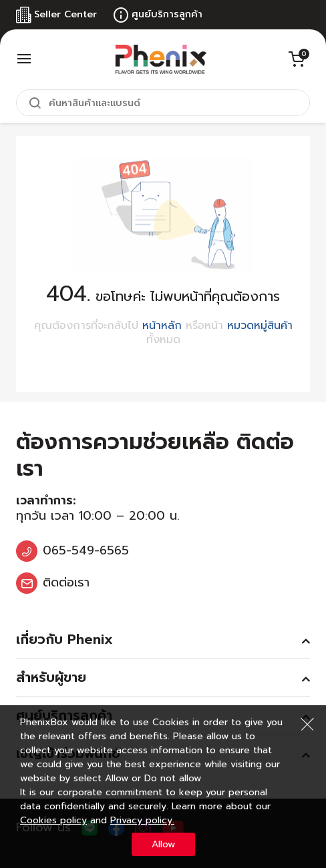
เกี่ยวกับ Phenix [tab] (64, 639)
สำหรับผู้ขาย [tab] (51, 677)
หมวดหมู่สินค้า (260, 326)
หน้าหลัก (162, 326)
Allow (163, 844)
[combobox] (163, 103)
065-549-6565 (86, 550)
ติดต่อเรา (66, 582)
